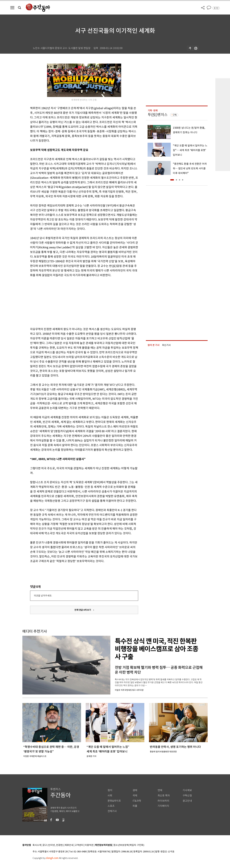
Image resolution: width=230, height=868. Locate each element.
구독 (175, 115)
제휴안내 (69, 845)
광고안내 (187, 801)
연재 (160, 790)
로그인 (216, 8)
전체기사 (112, 811)
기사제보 (187, 790)
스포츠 (111, 806)
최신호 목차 (164, 796)
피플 (135, 806)
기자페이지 (163, 806)
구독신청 (187, 796)
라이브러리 (163, 801)
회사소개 (37, 845)
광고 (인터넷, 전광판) (53, 845)
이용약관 (89, 845)
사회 (110, 796)
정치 (110, 790)
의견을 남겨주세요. (43, 596)
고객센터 (79, 845)
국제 (135, 796)
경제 (135, 790)
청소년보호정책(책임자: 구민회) (129, 845)
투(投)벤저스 (158, 115)
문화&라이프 (114, 801)
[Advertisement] (76, 302)
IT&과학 (137, 801)
